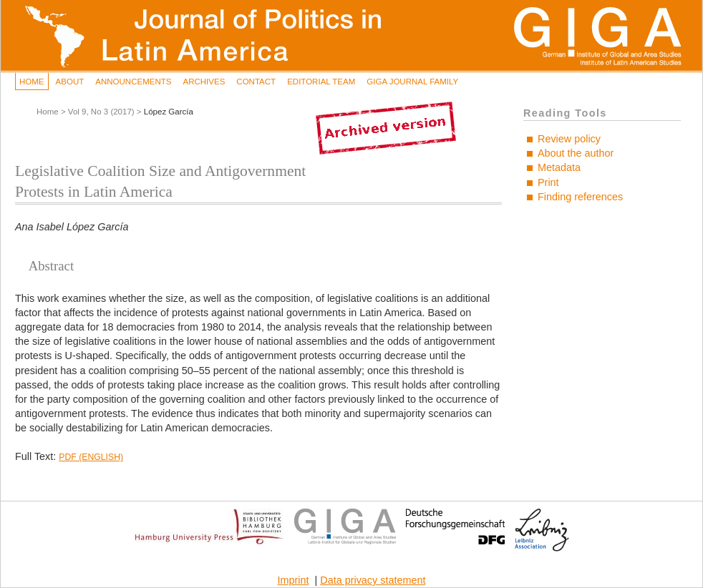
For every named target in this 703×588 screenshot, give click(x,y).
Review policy (569, 139)
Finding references (580, 197)
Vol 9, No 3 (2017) (101, 112)
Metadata (559, 167)
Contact (256, 82)
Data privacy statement (373, 580)
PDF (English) (91, 457)
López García (169, 112)
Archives (204, 82)
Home (32, 82)
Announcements (133, 82)
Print (548, 182)
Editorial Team (321, 82)
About (70, 82)
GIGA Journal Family (412, 82)
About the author (576, 153)
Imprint (294, 580)
